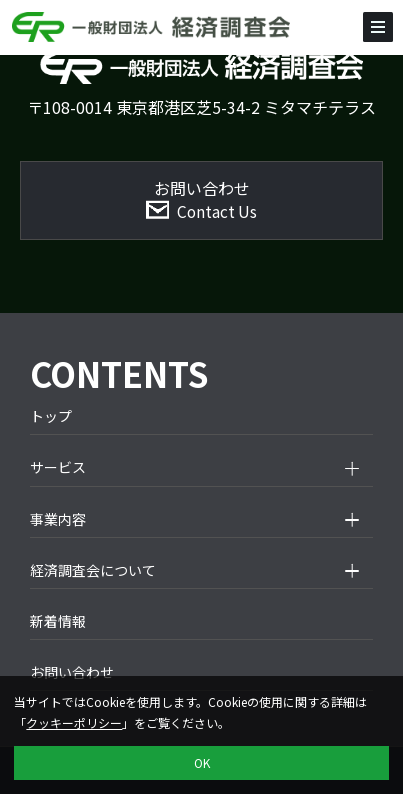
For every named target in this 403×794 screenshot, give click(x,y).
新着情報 (58, 621)
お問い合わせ (72, 672)
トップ (51, 416)
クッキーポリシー (74, 722)
